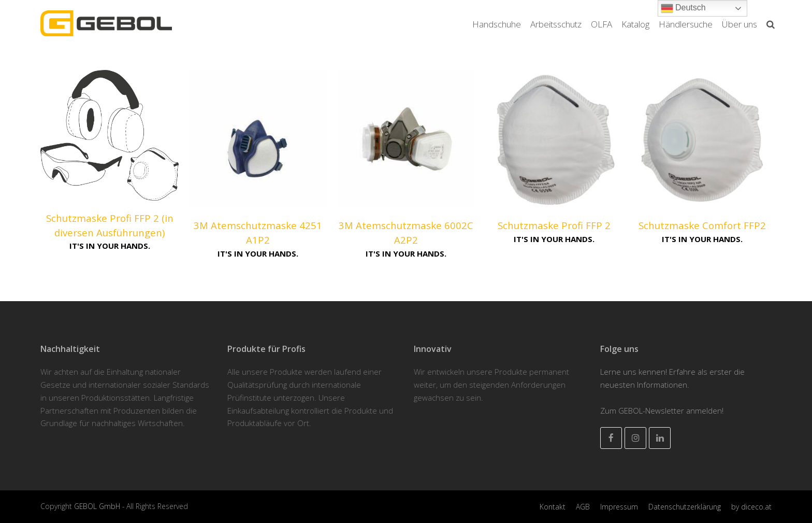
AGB (583, 507)
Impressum (619, 507)
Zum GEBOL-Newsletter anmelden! (662, 411)
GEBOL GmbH (98, 506)
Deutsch (683, 8)
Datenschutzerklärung (685, 507)
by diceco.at (751, 507)
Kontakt (553, 507)
